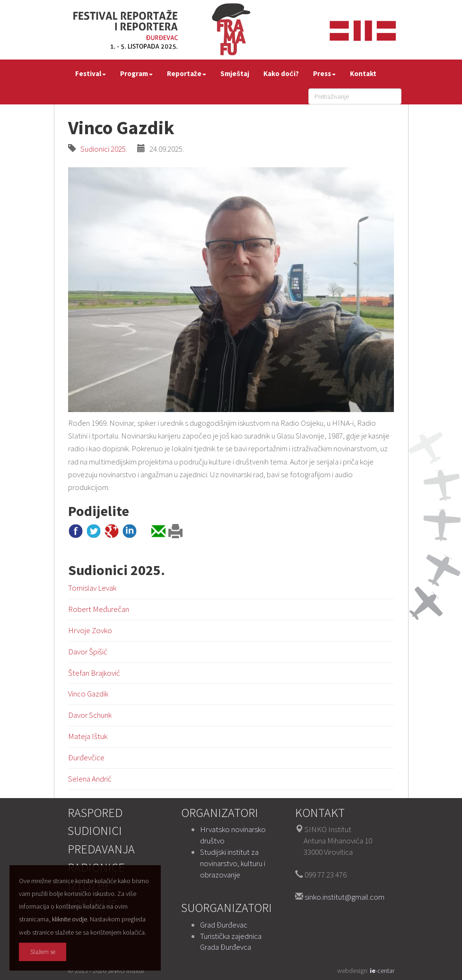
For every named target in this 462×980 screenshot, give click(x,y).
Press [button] (324, 73)
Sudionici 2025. (102, 149)
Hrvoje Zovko (90, 630)
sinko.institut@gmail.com (344, 897)
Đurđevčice (86, 757)
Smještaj (235, 73)
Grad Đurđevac (224, 925)
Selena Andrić (90, 779)
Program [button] (136, 73)
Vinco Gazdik (88, 694)
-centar (382, 971)
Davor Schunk (90, 715)
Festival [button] (91, 73)
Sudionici (95, 830)
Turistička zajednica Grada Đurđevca (231, 942)
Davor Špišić (88, 652)
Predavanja (101, 849)
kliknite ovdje (70, 919)
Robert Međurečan (99, 609)
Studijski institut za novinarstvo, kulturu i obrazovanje (233, 863)
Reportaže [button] (187, 73)
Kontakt (363, 73)
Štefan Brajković (94, 673)
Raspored (95, 812)
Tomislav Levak (92, 588)
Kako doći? (281, 73)
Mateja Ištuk (88, 736)
